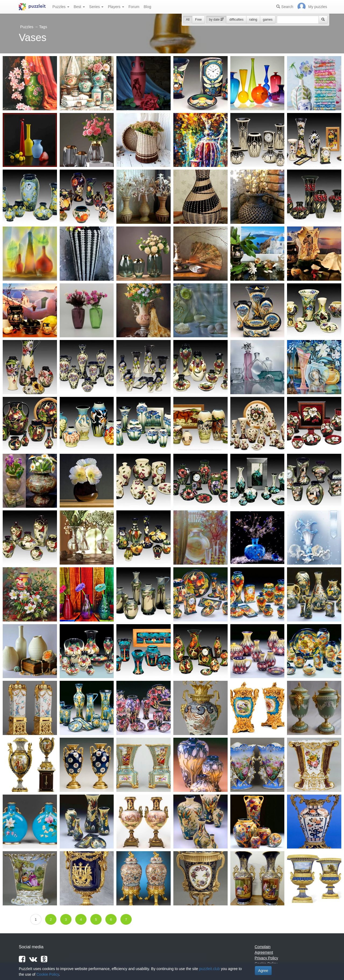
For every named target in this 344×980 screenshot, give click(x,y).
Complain (263, 947)
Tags (43, 27)
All (188, 20)
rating (253, 20)
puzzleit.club (209, 969)
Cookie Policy (48, 974)
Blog (147, 7)
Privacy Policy (266, 958)
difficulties (236, 20)
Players (116, 7)
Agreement (264, 952)
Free (198, 20)
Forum (134, 7)
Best (79, 7)
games (268, 20)
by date (216, 20)
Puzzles (61, 7)
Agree (263, 971)
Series (96, 7)
